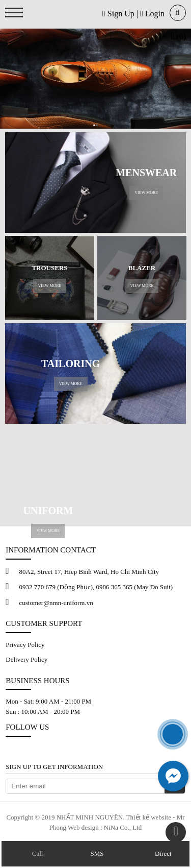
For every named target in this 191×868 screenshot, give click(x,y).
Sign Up (118, 14)
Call (36, 853)
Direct (163, 853)
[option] (50, 278)
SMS (96, 853)
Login (152, 14)
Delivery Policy (26, 659)
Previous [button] (16, 278)
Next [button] (175, 278)
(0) (178, 37)
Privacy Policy (25, 645)
